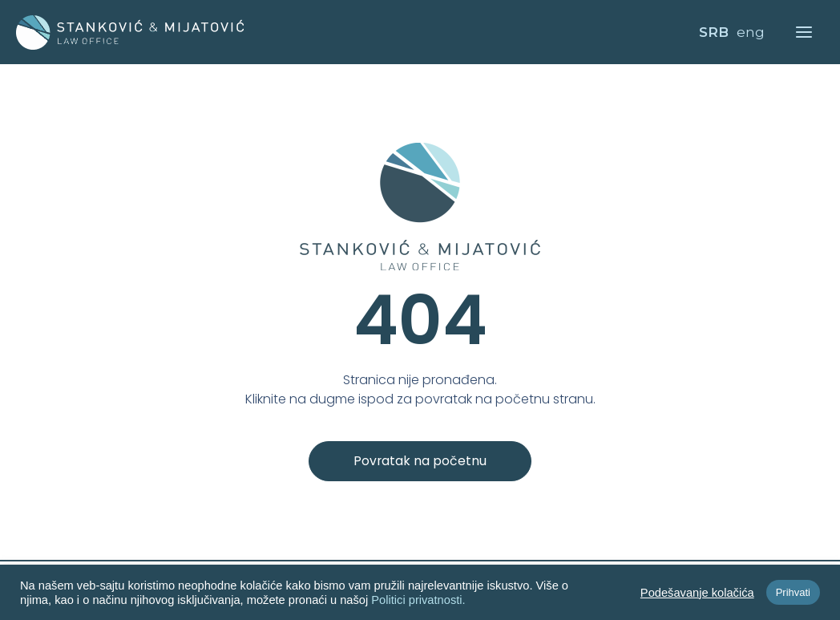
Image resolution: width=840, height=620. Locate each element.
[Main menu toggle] (805, 32)
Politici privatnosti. (418, 600)
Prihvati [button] (793, 592)
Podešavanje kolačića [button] (697, 593)
